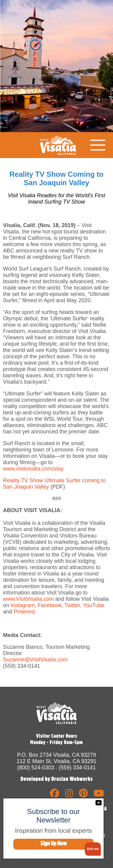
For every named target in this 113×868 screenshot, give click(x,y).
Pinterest (24, 612)
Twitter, (72, 605)
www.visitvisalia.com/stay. (34, 469)
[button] (92, 849)
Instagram (22, 605)
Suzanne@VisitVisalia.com (35, 660)
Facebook (50, 605)
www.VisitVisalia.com (28, 599)
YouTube (94, 605)
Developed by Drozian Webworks (57, 779)
